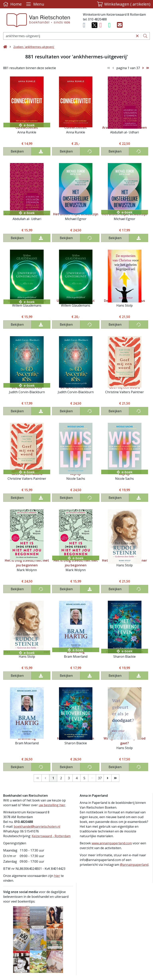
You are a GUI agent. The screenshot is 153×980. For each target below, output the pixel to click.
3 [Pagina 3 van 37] (69, 778)
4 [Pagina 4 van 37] (77, 778)
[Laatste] (115, 778)
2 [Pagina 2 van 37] (61, 778)
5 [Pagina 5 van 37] (84, 778)
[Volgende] (108, 778)
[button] (124, 4)
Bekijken (17, 151)
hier (57, 876)
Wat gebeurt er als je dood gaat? (125, 741)
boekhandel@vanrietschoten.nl (37, 826)
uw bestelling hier (52, 805)
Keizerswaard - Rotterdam (51, 836)
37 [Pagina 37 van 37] (100, 778)
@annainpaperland (134, 865)
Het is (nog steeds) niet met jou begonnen (27, 563)
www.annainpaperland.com (112, 843)
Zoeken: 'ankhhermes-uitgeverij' (34, 47)
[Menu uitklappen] (35, 4)
